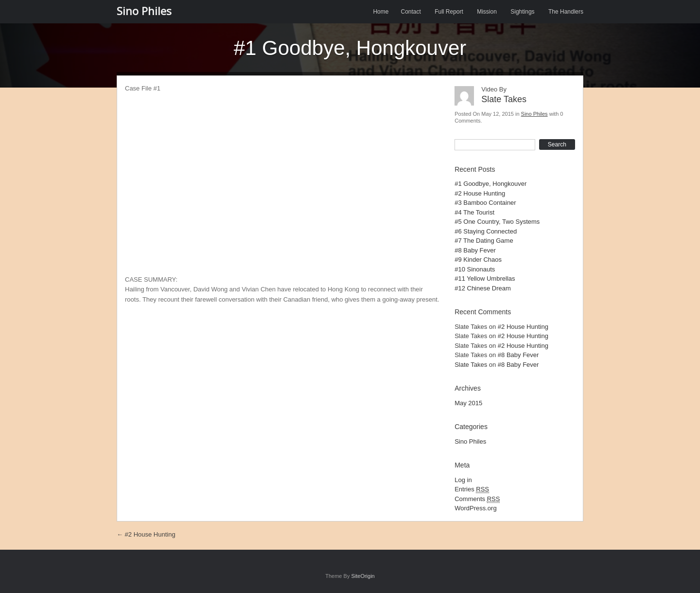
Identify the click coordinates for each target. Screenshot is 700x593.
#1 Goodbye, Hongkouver (490, 184)
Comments (477, 499)
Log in (463, 480)
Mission (487, 12)
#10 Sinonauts (475, 269)
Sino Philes (144, 11)
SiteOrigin (363, 576)
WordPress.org (475, 508)
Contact (411, 12)
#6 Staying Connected (486, 231)
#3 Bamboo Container (485, 203)
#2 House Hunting (480, 193)
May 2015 (468, 403)
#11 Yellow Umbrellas (485, 279)
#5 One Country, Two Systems (497, 222)
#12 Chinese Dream (483, 288)
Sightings (522, 12)
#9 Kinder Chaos (478, 260)
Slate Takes (471, 365)
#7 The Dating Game (484, 241)
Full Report (449, 12)
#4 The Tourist (474, 212)
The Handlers (566, 12)
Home (381, 12)
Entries (472, 489)
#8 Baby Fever (475, 250)
